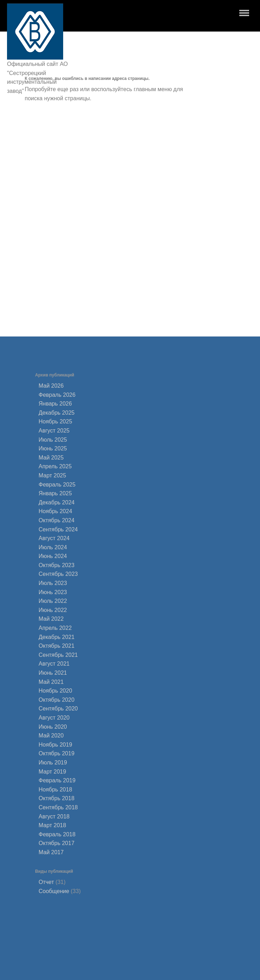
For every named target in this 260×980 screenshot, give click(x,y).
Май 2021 (51, 682)
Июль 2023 (53, 583)
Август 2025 (54, 431)
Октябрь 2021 (56, 646)
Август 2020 (54, 718)
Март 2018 (52, 825)
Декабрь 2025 (56, 413)
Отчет (46, 882)
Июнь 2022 (53, 610)
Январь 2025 (55, 493)
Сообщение (54, 891)
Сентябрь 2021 (58, 655)
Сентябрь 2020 (58, 709)
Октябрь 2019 (56, 753)
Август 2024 (54, 538)
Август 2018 (54, 816)
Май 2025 (51, 458)
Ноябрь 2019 (55, 745)
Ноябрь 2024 (55, 511)
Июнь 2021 (53, 673)
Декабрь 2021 (56, 637)
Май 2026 (51, 386)
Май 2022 (51, 619)
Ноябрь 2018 (55, 790)
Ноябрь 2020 (55, 691)
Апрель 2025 (55, 466)
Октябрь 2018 (56, 798)
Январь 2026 (55, 404)
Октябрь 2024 (56, 520)
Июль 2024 (53, 547)
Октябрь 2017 (56, 843)
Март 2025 (52, 475)
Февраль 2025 (57, 485)
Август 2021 (54, 664)
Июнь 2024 (53, 556)
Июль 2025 (53, 440)
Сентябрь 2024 (58, 529)
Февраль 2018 (57, 834)
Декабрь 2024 (56, 502)
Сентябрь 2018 (58, 807)
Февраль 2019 (57, 780)
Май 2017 (51, 852)
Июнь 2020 (53, 727)
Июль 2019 (53, 763)
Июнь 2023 (53, 592)
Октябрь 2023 (56, 565)
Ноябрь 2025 (55, 421)
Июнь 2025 (53, 448)
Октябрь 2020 (56, 700)
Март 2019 (52, 772)
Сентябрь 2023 (58, 574)
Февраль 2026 (57, 395)
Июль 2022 (53, 601)
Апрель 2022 (55, 628)
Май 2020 (51, 736)
